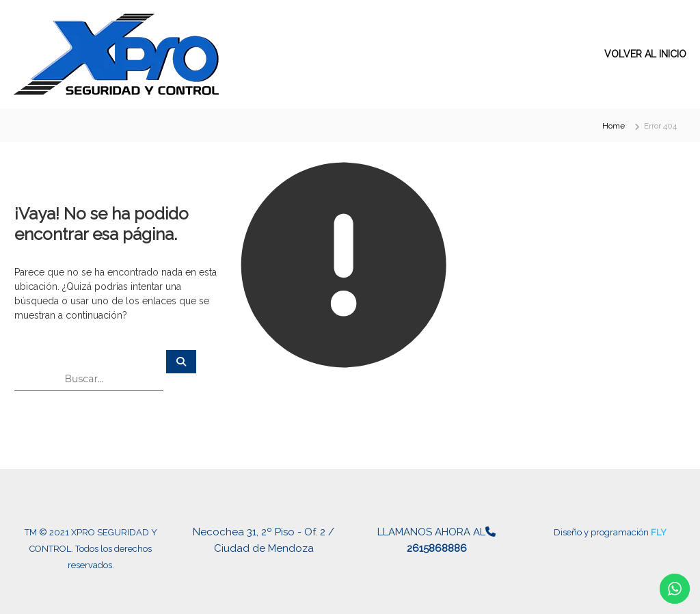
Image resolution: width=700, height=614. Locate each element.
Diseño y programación (602, 532)
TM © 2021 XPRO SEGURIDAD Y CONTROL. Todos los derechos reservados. (91, 549)
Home (614, 126)
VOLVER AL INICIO (645, 54)
